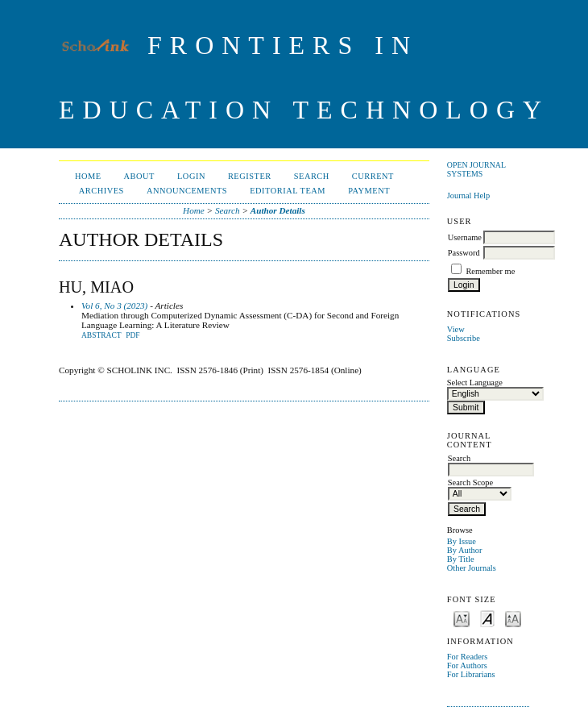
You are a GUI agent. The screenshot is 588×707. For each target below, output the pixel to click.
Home (88, 176)
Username (465, 237)
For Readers (468, 657)
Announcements (187, 191)
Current (373, 176)
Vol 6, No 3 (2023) (114, 306)
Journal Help (468, 195)
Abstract (101, 335)
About (139, 176)
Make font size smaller (462, 618)
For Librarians (471, 674)
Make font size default (487, 618)
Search (312, 176)
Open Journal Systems (476, 169)
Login (191, 176)
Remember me (490, 271)
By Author (465, 550)
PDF (133, 335)
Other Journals (472, 568)
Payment (369, 191)
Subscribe (464, 338)
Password (464, 253)
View (456, 329)
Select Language (475, 383)
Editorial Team (288, 191)
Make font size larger (513, 618)
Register (250, 176)
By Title (461, 559)
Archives (101, 191)
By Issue (462, 541)
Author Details (278, 210)
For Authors (467, 665)
